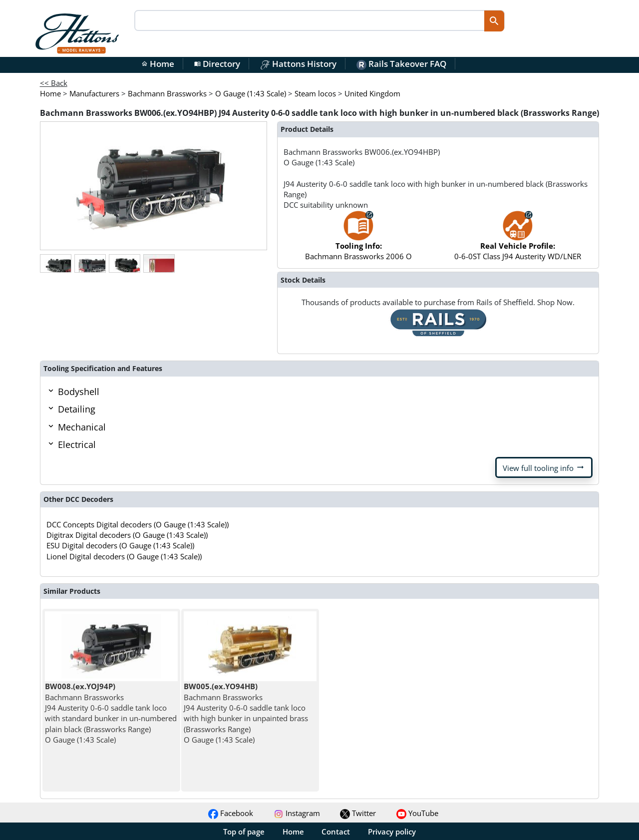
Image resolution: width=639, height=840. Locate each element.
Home (158, 64)
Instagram (297, 813)
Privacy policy (392, 832)
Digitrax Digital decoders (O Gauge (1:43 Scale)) (127, 535)
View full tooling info (544, 467)
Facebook (231, 813)
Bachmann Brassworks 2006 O (358, 240)
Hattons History (298, 64)
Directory (217, 64)
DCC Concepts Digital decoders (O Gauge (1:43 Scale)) (138, 524)
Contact (336, 832)
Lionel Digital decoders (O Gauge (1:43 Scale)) (124, 556)
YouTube (417, 813)
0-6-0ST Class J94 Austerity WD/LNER (518, 240)
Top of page (244, 832)
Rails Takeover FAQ (401, 64)
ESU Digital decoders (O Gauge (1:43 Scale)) (120, 545)
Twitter (358, 813)
